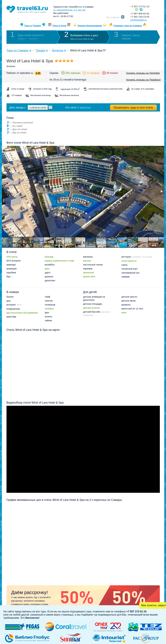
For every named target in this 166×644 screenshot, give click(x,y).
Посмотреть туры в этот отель (133, 108)
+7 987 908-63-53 (140, 14)
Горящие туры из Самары (128, 26)
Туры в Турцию (33, 26)
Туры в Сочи (59, 26)
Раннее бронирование (90, 26)
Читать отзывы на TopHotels (143, 73)
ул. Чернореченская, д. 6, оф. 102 (69, 10)
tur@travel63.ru (139, 20)
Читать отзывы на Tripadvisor (143, 80)
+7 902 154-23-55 (140, 17)
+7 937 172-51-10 (140, 6)
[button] (161, 191)
